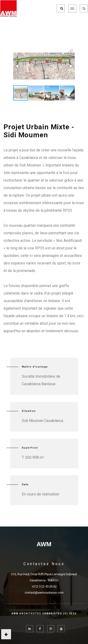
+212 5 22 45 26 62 (44, 586)
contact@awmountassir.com (44, 593)
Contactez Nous (44, 564)
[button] (71, 51)
